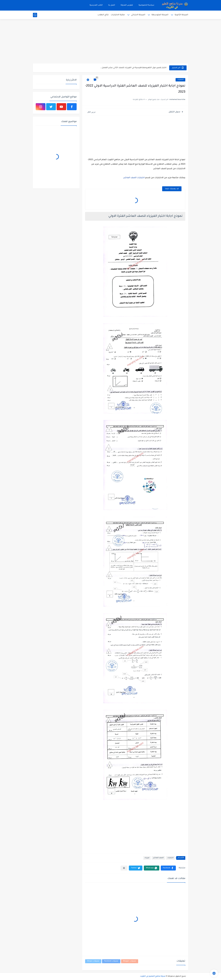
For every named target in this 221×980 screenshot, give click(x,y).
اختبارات (180, 80)
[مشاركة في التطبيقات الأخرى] (124, 868)
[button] (168, 868)
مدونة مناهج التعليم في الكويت (153, 976)
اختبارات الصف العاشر (134, 178)
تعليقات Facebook (111, 961)
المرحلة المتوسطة (160, 15)
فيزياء (147, 858)
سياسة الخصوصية (146, 5)
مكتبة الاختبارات (118, 15)
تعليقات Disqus (93, 961)
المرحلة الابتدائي (138, 15)
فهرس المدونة (127, 5)
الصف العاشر (158, 858)
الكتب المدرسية (96, 5)
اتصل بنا (112, 5)
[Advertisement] (110, 42)
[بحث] (35, 15)
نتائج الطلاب (103, 15)
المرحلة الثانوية (181, 15)
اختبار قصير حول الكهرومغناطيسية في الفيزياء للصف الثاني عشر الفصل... (133, 68)
